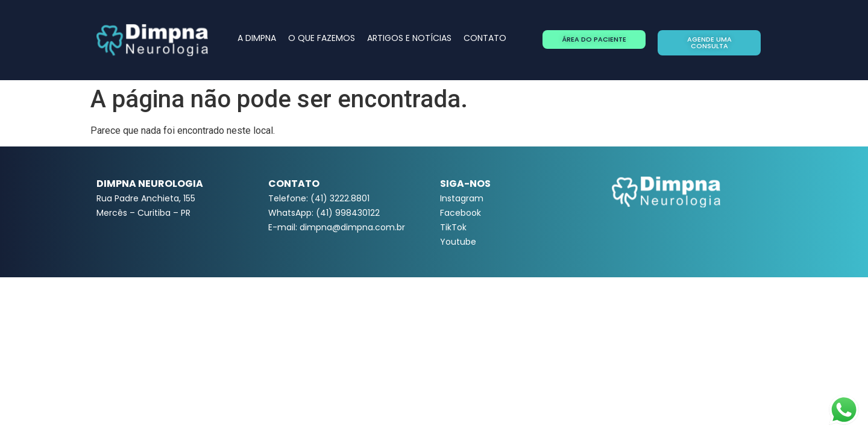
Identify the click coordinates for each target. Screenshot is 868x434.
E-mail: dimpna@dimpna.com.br (337, 227)
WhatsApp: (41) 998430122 (324, 213)
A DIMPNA (257, 38)
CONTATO (485, 38)
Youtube (458, 242)
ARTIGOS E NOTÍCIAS (409, 38)
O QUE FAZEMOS (322, 38)
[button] (594, 39)
